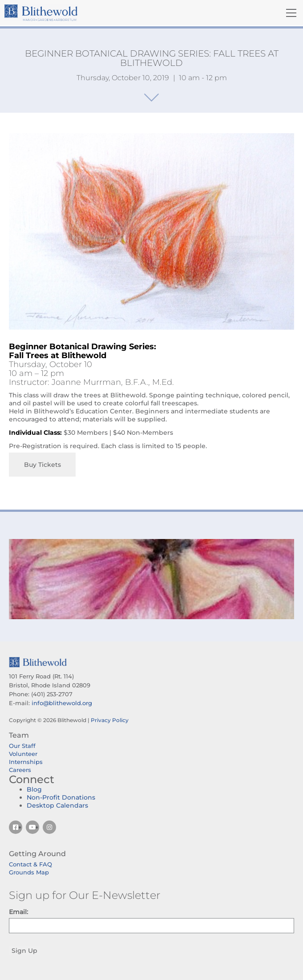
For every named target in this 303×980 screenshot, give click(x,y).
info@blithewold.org (62, 703)
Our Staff (22, 746)
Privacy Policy (110, 720)
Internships (26, 762)
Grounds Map (29, 872)
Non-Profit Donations (61, 797)
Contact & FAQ (30, 864)
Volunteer (23, 754)
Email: (18, 912)
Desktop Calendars (57, 805)
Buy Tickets (42, 465)
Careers (20, 770)
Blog (34, 789)
